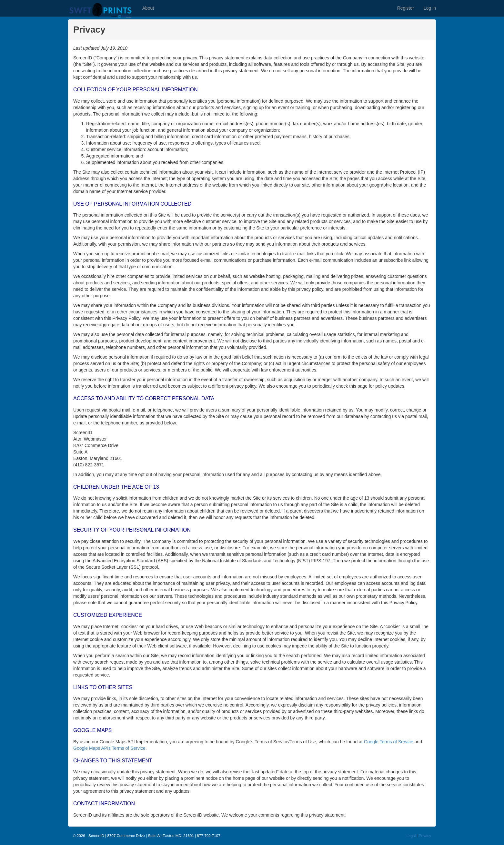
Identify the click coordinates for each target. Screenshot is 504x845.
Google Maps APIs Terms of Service (109, 748)
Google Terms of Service (389, 742)
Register (406, 8)
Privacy (425, 835)
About (148, 8)
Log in (430, 8)
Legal (411, 835)
